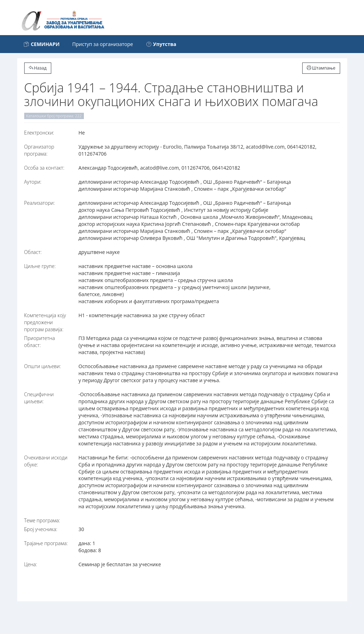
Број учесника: (41, 529)
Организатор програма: (39, 150)
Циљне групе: (40, 266)
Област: (33, 252)
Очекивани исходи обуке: (46, 461)
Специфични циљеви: (39, 398)
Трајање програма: (46, 543)
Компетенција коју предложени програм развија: (45, 322)
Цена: (31, 564)
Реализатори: (40, 203)
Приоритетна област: (40, 342)
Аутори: (33, 182)
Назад (38, 68)
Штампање (321, 68)
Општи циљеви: (43, 366)
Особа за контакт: (44, 168)
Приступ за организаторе (103, 44)
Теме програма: (42, 520)
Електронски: (39, 133)
